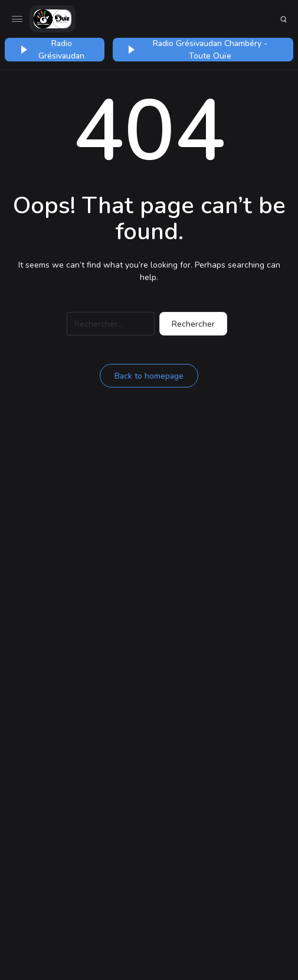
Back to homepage (149, 376)
